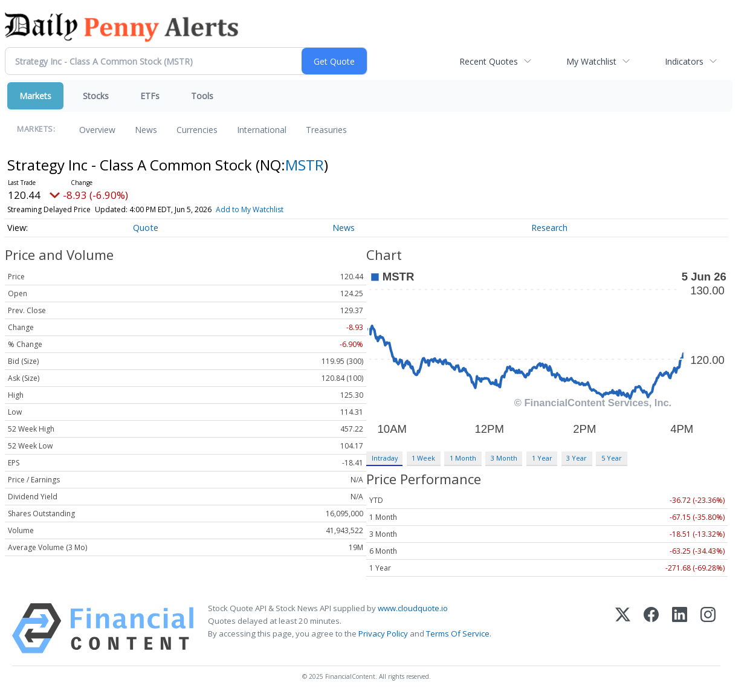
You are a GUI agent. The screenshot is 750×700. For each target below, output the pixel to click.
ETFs (150, 96)
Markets (35, 96)
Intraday (385, 458)
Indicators (684, 61)
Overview (97, 130)
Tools (202, 96)
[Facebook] (651, 628)
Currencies (197, 130)
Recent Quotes (489, 61)
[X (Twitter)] (623, 628)
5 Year (612, 458)
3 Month (504, 458)
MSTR (305, 165)
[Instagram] (708, 628)
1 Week (423, 458)
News (146, 130)
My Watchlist (591, 61)
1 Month (463, 458)
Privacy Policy (383, 634)
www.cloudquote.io (413, 608)
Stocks (96, 96)
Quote (146, 228)
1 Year (542, 458)
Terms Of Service (458, 634)
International (262, 130)
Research (549, 228)
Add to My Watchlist (250, 209)
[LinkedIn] (680, 628)
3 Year (577, 458)
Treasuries (326, 130)
